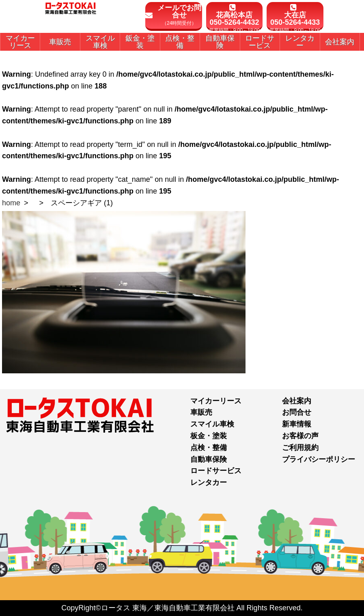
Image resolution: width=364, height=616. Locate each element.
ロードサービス (216, 471)
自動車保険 (209, 459)
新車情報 (297, 424)
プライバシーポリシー (319, 459)
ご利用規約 (300, 448)
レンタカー (209, 482)
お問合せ (297, 412)
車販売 (201, 412)
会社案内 (297, 401)
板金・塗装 (209, 436)
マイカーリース (216, 401)
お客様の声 (300, 436)
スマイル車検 (212, 424)
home (11, 203)
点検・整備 (209, 448)
